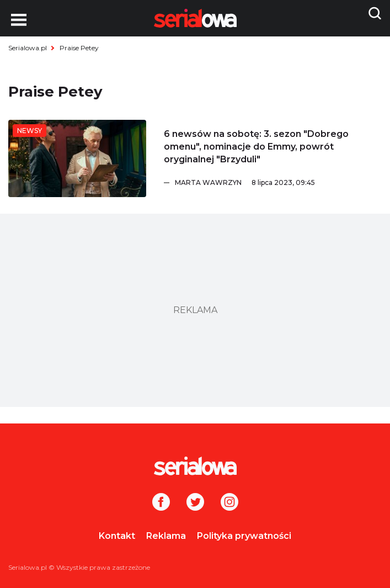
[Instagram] (229, 503)
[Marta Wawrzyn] (278, 183)
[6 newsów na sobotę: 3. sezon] (77, 158)
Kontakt (117, 536)
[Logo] (195, 466)
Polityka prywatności (244, 536)
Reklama (166, 536)
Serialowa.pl (28, 48)
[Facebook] (161, 503)
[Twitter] (195, 503)
